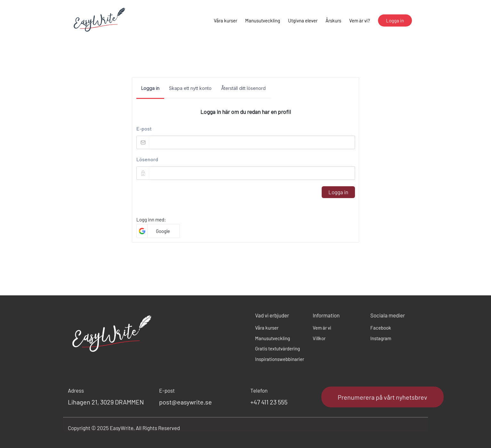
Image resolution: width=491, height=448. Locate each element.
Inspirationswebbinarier (279, 359)
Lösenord (147, 159)
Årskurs (333, 20)
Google (163, 231)
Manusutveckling (263, 20)
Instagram (381, 338)
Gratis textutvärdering (278, 348)
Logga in (338, 192)
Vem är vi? (360, 20)
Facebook (381, 328)
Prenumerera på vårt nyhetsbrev (382, 397)
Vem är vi (322, 328)
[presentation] (185, 199)
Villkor (319, 338)
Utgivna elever (303, 20)
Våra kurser (225, 20)
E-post (144, 128)
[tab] (150, 90)
